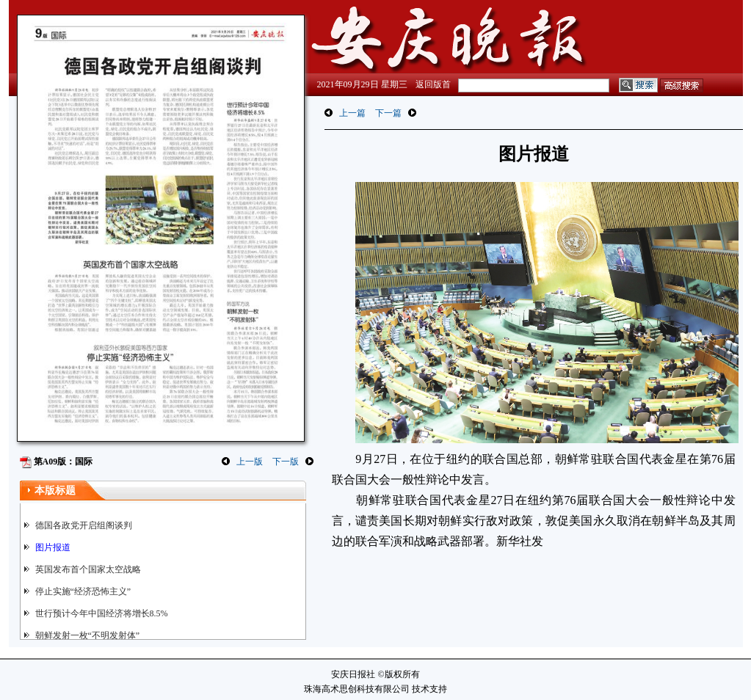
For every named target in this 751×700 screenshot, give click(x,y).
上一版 (250, 462)
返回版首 (433, 84)
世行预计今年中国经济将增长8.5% (102, 613)
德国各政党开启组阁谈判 (84, 525)
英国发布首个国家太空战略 (88, 569)
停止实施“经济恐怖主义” (83, 591)
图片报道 (53, 547)
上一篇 (352, 113)
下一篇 (388, 113)
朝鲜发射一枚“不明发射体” (88, 635)
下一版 (286, 462)
